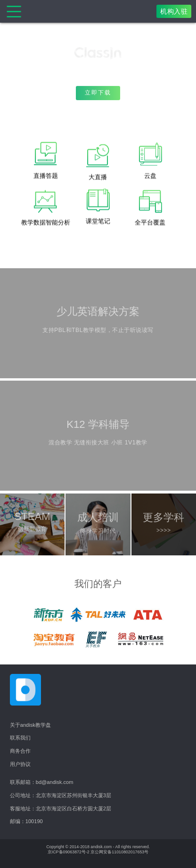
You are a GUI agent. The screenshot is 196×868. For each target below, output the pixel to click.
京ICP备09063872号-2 (69, 852)
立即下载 (98, 94)
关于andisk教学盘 (30, 725)
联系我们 (20, 738)
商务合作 (20, 751)
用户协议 (20, 764)
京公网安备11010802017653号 (119, 852)
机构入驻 (174, 11)
